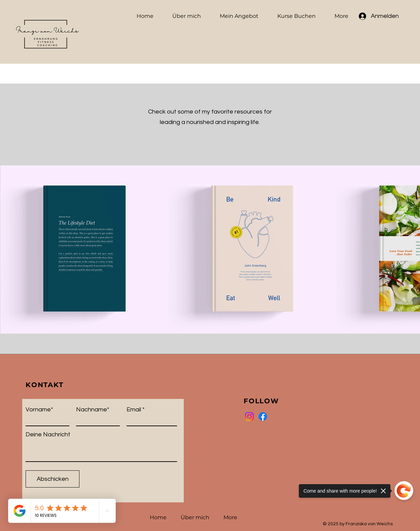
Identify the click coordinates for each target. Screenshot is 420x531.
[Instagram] (249, 416)
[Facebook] (263, 416)
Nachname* (93, 410)
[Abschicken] (53, 479)
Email (134, 410)
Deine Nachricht (48, 435)
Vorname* (39, 410)
